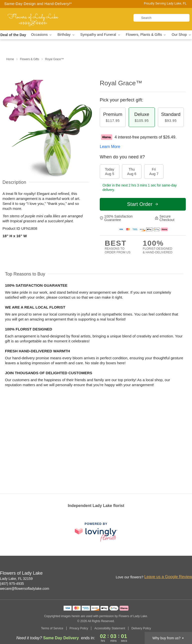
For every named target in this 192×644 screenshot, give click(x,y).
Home (10, 59)
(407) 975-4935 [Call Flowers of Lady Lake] (12, 584)
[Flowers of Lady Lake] (33, 19)
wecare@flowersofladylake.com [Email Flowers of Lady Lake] (25, 589)
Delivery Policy (141, 628)
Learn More (110, 147)
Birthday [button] (66, 35)
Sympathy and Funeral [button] (101, 35)
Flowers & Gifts (30, 59)
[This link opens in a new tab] (96, 532)
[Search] (161, 18)
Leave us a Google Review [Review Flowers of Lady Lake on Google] (168, 577)
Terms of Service (52, 628)
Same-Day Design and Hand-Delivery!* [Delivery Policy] (38, 4)
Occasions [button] (42, 35)
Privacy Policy (79, 628)
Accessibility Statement (110, 628)
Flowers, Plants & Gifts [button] (146, 35)
